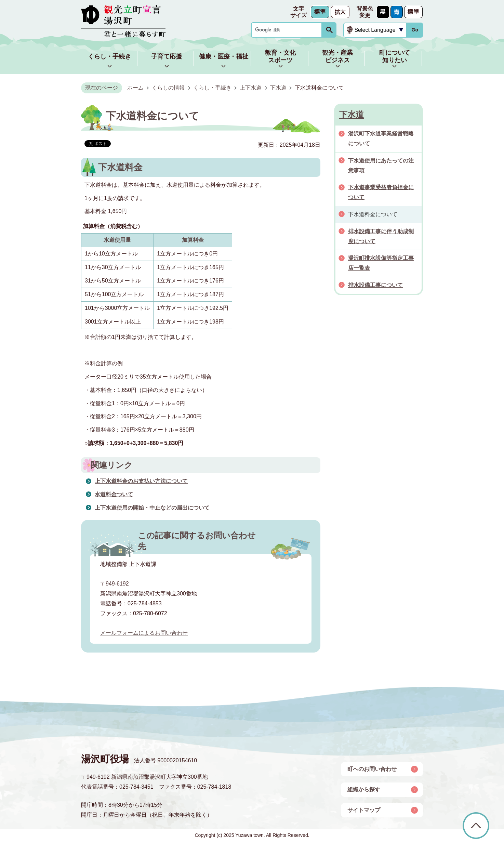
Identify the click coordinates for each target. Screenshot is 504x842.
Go (415, 30)
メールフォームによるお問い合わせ (144, 633)
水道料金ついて (114, 494)
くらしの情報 (168, 88)
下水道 (278, 88)
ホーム (135, 88)
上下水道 (251, 88)
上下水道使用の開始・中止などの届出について (152, 508)
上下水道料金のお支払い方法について (141, 481)
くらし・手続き (212, 88)
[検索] (288, 30)
